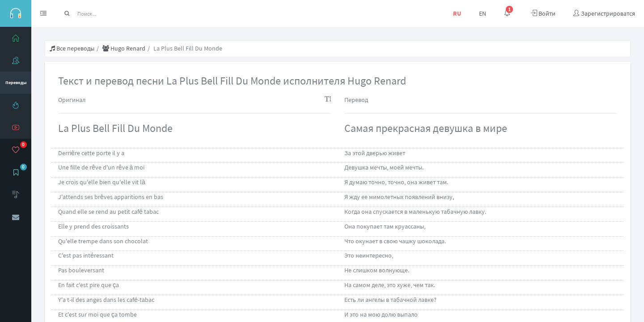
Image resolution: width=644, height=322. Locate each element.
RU (457, 13)
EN (483, 13)
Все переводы (72, 48)
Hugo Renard (124, 48)
